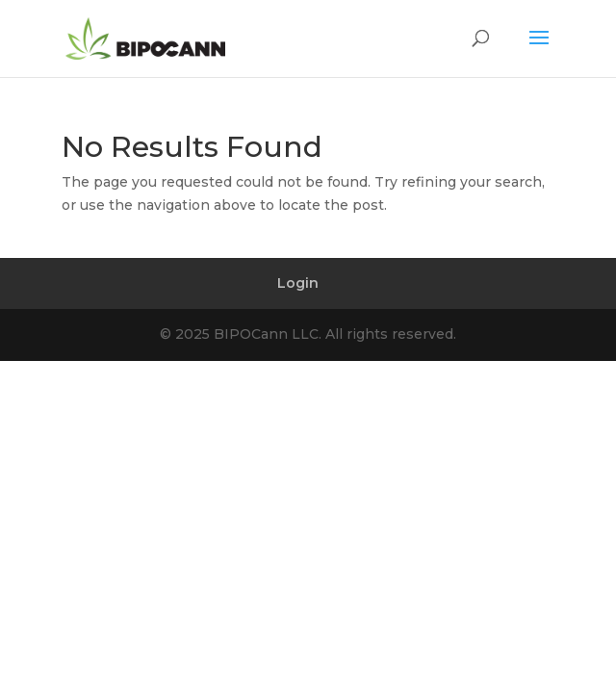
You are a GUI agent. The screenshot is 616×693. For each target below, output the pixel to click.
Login (298, 283)
